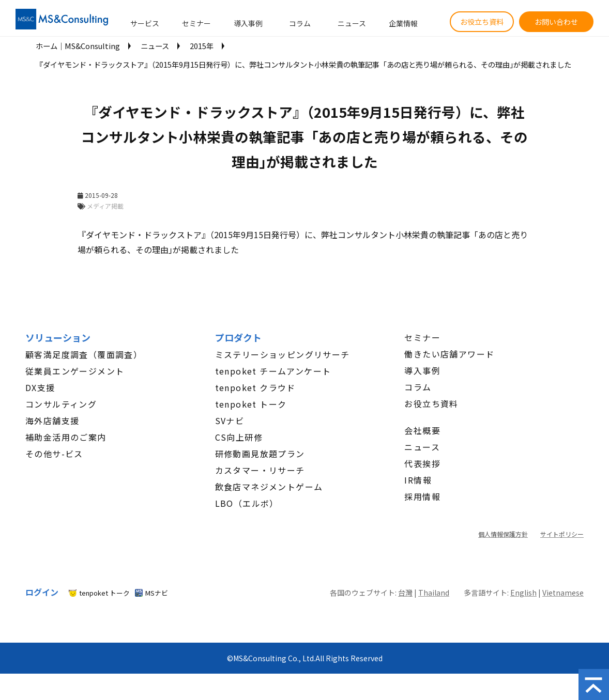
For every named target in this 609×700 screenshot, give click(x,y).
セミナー (196, 23)
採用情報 (422, 496)
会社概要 (422, 430)
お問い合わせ (556, 22)
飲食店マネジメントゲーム (269, 487)
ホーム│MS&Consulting (78, 46)
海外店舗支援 (52, 421)
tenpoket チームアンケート (273, 371)
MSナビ (157, 593)
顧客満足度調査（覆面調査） (84, 354)
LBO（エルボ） (247, 503)
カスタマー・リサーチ (260, 470)
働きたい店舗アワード (449, 354)
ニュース (352, 23)
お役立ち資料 (482, 22)
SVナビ (230, 421)
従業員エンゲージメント (75, 371)
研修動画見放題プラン (260, 454)
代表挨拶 (422, 463)
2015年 (202, 46)
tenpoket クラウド (255, 387)
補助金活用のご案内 (66, 437)
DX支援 (40, 387)
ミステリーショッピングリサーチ (283, 354)
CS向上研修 (239, 437)
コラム (300, 23)
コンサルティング (61, 404)
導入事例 (248, 23)
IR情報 (418, 480)
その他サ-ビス (54, 454)
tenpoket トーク (251, 404)
